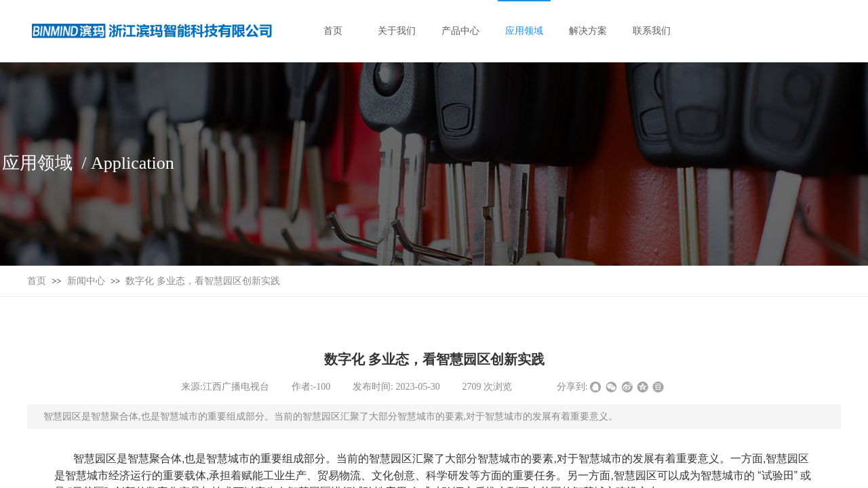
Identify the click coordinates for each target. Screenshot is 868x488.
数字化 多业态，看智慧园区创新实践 (203, 281)
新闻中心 (86, 281)
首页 (37, 281)
